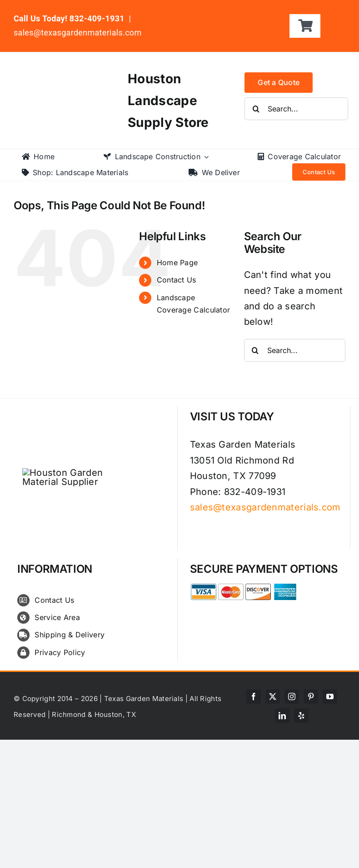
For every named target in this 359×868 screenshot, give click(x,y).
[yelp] (301, 716)
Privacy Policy (60, 652)
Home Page (177, 262)
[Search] (256, 109)
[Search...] (296, 109)
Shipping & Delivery (70, 635)
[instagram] (292, 696)
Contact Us (177, 280)
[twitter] (273, 696)
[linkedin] (282, 716)
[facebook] (254, 696)
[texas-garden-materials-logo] (61, 74)
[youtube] (330, 696)
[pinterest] (311, 696)
